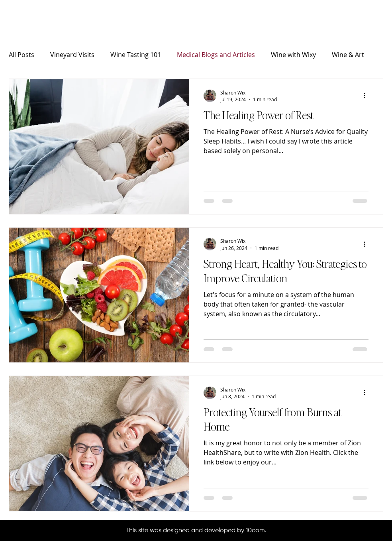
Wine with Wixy (293, 55)
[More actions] (367, 96)
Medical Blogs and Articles (216, 55)
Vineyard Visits (72, 55)
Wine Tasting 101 (136, 55)
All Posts (22, 55)
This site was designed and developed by (186, 531)
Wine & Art (348, 55)
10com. (256, 531)
